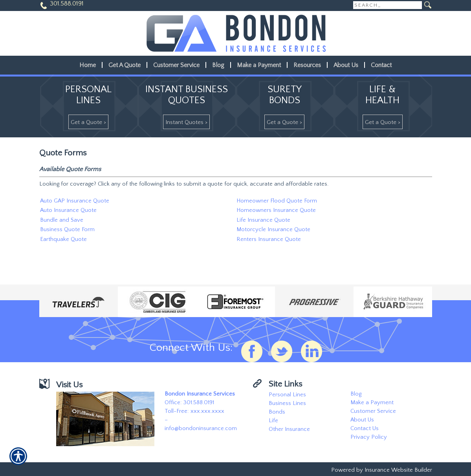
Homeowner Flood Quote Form (277, 201)
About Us (362, 420)
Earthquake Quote (63, 239)
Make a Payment (372, 403)
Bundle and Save (62, 220)
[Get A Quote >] (88, 122)
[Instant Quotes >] (186, 122)
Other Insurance (289, 429)
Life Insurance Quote (263, 220)
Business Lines (287, 403)
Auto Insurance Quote (68, 210)
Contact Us (365, 429)
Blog (356, 394)
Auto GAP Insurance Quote (75, 201)
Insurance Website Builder (398, 470)
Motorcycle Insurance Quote (273, 230)
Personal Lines (287, 395)
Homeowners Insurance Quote (276, 210)
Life (273, 421)
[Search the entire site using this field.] (388, 5)
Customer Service (373, 411)
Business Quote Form (67, 230)
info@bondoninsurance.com (201, 429)
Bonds (277, 412)
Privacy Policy (369, 437)
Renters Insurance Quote (269, 239)
